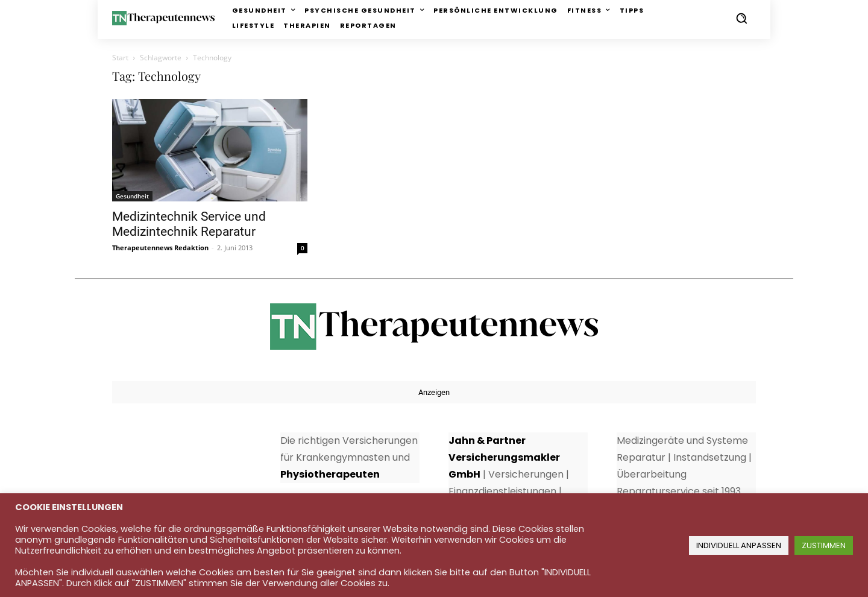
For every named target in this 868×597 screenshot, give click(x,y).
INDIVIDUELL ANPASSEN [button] (739, 545)
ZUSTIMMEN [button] (824, 545)
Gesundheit (132, 196)
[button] (741, 18)
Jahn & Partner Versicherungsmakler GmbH (504, 457)
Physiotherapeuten (330, 474)
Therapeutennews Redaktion (160, 248)
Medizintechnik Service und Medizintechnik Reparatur (189, 224)
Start (120, 58)
